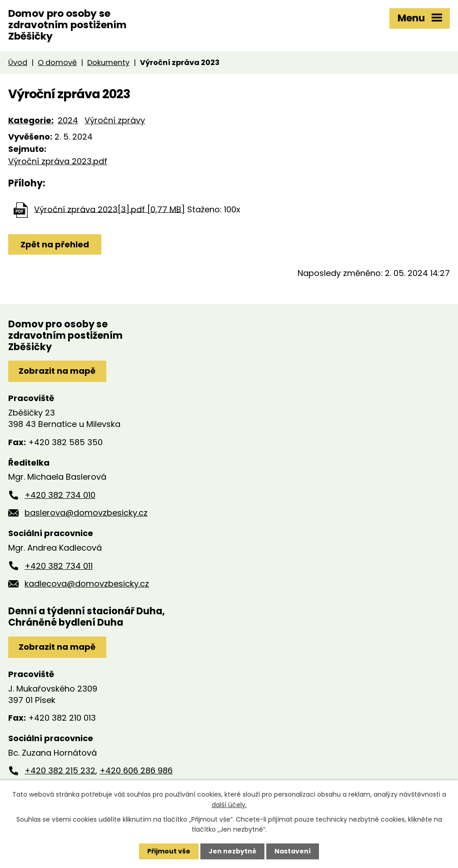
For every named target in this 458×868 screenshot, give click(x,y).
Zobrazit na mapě (57, 371)
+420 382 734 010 (60, 495)
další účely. (229, 804)
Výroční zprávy (115, 120)
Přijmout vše (169, 851)
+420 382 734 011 (59, 566)
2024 (68, 120)
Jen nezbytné (232, 851)
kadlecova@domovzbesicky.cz (87, 584)
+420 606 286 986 (136, 770)
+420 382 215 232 (60, 770)
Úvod (18, 63)
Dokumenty (108, 63)
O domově (57, 63)
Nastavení (293, 851)
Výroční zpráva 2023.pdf (58, 161)
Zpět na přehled (55, 244)
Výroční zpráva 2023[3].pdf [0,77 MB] (110, 209)
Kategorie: (31, 120)
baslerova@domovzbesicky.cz (86, 513)
